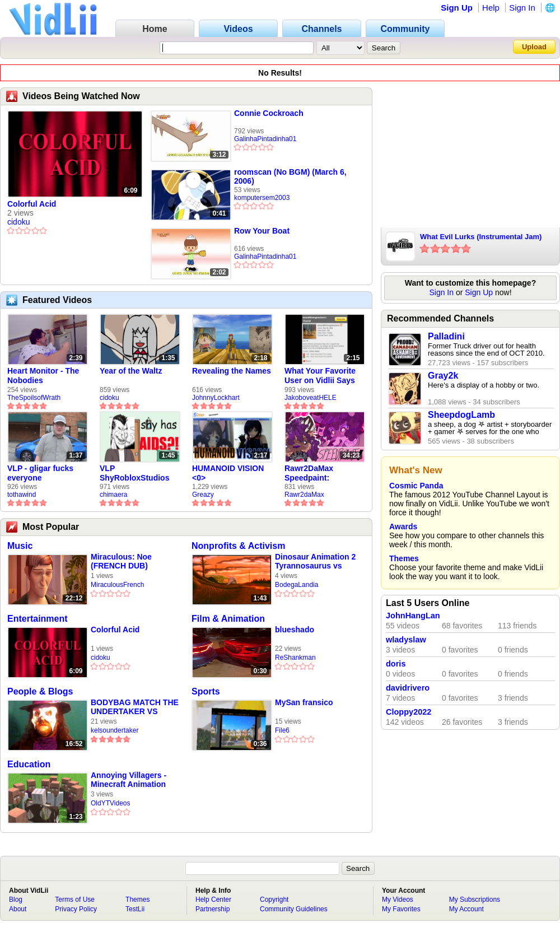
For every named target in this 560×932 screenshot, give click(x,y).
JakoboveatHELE (311, 398)
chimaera (113, 495)
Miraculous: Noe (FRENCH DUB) (121, 561)
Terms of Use (75, 900)
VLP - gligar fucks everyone (40, 473)
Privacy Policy (76, 909)
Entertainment (38, 619)
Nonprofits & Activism (238, 546)
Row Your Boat (262, 231)
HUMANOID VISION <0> (228, 473)
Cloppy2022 (409, 712)
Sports (206, 691)
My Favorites (401, 909)
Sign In (522, 8)
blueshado (295, 630)
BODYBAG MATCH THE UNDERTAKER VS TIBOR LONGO (135, 707)
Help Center (213, 900)
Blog (16, 900)
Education (29, 764)
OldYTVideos (110, 803)
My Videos (398, 900)
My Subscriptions (475, 900)
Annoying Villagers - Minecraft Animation (129, 780)
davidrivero (408, 688)
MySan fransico (304, 702)
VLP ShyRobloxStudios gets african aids (134, 473)
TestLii (135, 909)
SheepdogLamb (461, 415)
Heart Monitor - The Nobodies (43, 376)
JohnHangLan (413, 616)
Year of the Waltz (131, 371)
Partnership (213, 909)
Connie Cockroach (269, 113)
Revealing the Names (232, 371)
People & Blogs (40, 691)
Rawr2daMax (304, 495)
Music (20, 546)
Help (491, 8)
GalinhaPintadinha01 (265, 139)
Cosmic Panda (416, 486)
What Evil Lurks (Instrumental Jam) (481, 237)
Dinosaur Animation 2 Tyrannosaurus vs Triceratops (315, 561)
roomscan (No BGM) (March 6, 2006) (290, 176)
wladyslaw (406, 640)
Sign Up (457, 8)
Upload (534, 47)
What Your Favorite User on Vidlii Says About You (320, 376)
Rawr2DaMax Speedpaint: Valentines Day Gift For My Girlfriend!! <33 (320, 473)
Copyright (274, 900)
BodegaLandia (297, 585)
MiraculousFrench (117, 585)
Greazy (203, 495)
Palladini (446, 336)
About (18, 909)
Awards (403, 526)
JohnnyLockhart (216, 398)
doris (396, 664)
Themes (404, 558)
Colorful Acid (32, 204)
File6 (282, 730)
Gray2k (443, 376)
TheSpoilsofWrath (34, 398)
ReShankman (295, 658)
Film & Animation (228, 619)
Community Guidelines (294, 909)
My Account (466, 909)
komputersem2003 (262, 198)
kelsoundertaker (115, 730)
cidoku (18, 222)
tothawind (22, 495)
